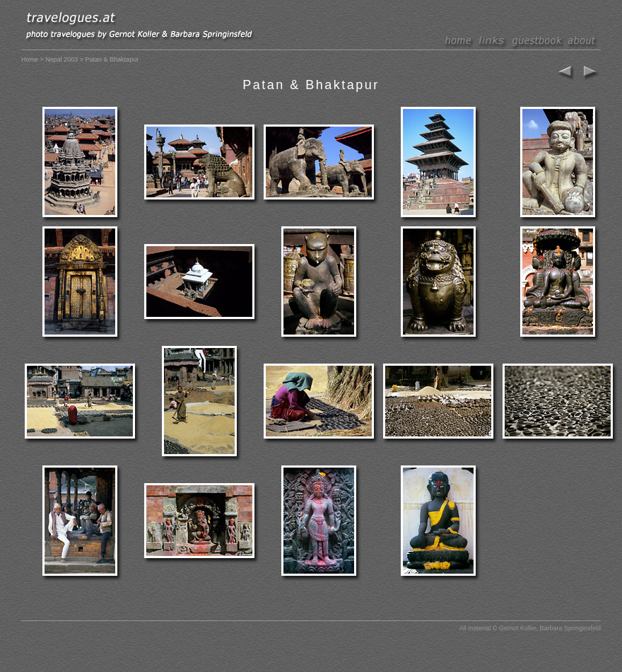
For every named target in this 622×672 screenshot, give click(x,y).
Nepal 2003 (61, 59)
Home (30, 59)
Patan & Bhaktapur (311, 85)
